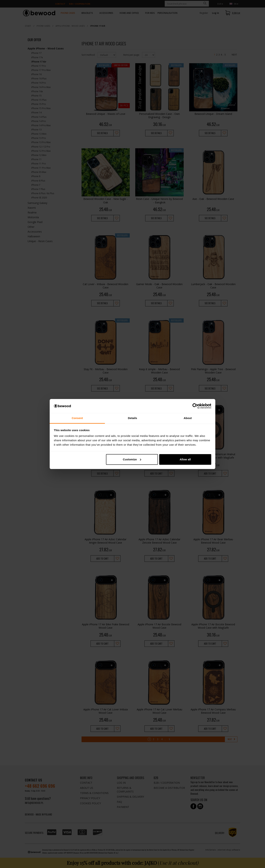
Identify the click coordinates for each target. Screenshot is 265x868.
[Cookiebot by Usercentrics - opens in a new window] (195, 406)
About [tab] (188, 418)
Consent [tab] (77, 418)
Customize (132, 459)
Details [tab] (132, 418)
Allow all (185, 459)
